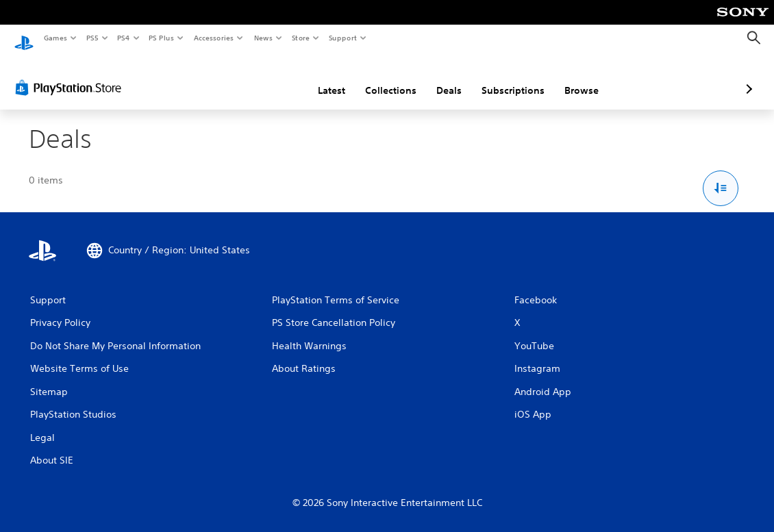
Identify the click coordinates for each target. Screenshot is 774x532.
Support (342, 38)
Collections (318, 77)
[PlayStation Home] (24, 38)
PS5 (92, 38)
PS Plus (162, 38)
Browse (509, 77)
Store (300, 38)
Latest (259, 77)
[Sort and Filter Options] (721, 176)
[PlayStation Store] (71, 75)
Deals (376, 77)
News (263, 38)
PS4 (123, 38)
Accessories (213, 38)
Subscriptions (440, 77)
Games (55, 38)
